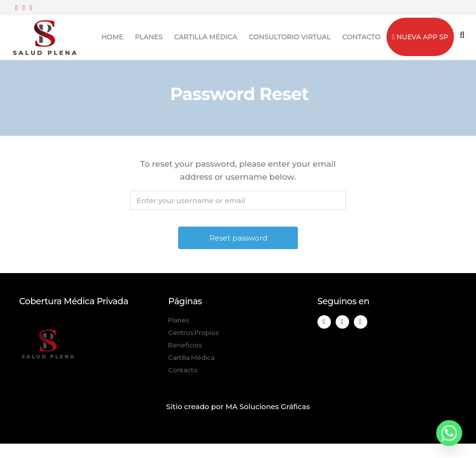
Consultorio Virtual (290, 37)
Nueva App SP (420, 37)
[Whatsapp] (449, 433)
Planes (149, 37)
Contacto (362, 37)
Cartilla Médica (206, 37)
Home (113, 37)
